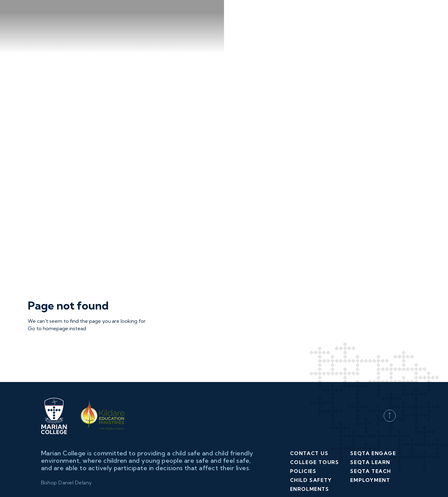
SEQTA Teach (371, 452)
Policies (303, 452)
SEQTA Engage (373, 434)
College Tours (315, 443)
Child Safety (311, 461)
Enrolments (310, 470)
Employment (370, 461)
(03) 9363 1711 (168, 492)
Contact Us (309, 434)
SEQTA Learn (370, 443)
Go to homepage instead (57, 309)
